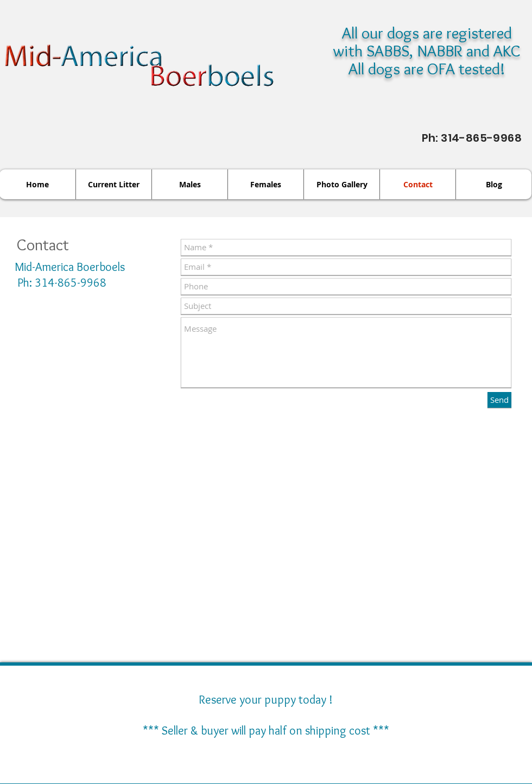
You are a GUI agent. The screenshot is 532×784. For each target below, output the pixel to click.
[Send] (499, 400)
